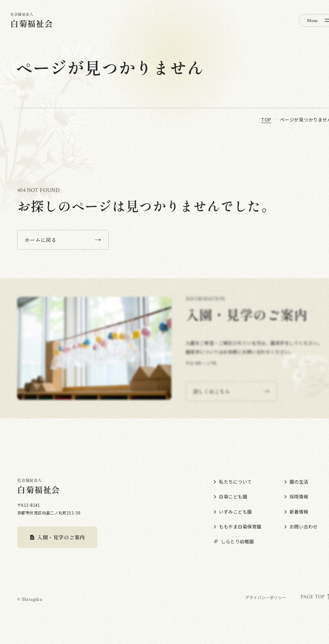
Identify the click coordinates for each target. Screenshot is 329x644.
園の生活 (296, 482)
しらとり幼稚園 (234, 541)
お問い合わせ (301, 526)
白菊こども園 (230, 496)
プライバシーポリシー (265, 597)
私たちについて (233, 482)
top (266, 120)
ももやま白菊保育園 (237, 526)
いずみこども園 (233, 512)
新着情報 (296, 512)
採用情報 (296, 496)
